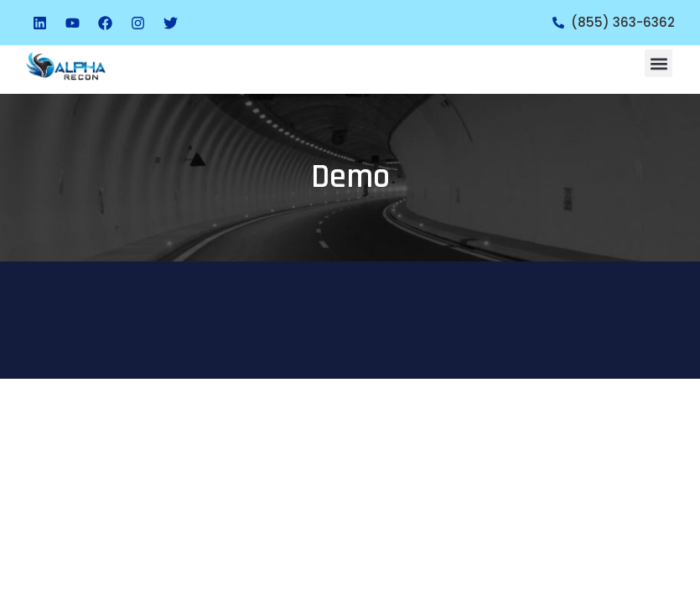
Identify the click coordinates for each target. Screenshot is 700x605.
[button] (659, 63)
